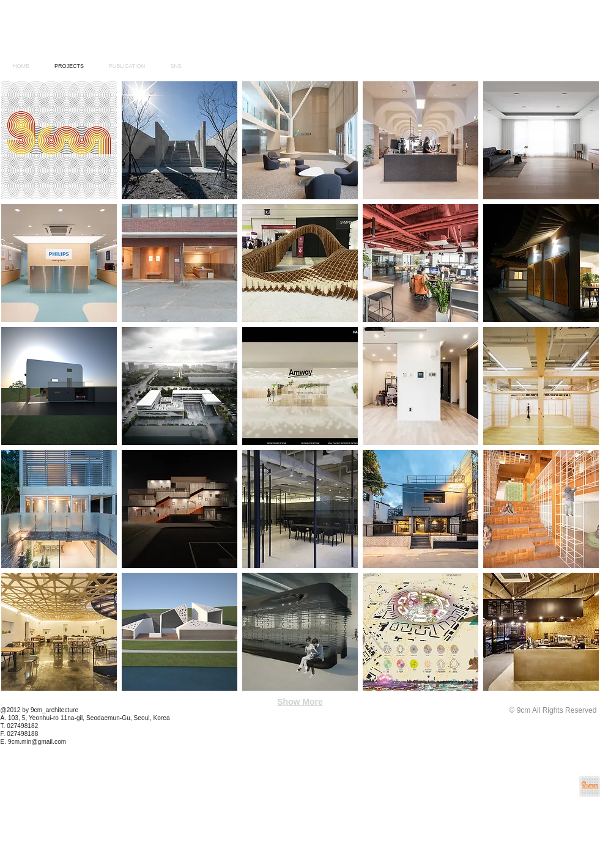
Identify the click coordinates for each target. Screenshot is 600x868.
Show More (300, 702)
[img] (300, 263)
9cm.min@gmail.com (37, 742)
